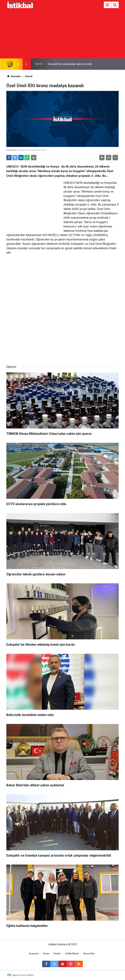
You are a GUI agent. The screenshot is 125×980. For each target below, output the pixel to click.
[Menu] (107, 5)
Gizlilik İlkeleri (72, 954)
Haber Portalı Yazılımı (23, 975)
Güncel (29, 76)
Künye (46, 954)
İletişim (57, 954)
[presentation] (18, 64)
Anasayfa (14, 76)
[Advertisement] (62, 34)
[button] (102, 157)
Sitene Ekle (89, 954)
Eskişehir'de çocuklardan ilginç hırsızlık (70, 64)
